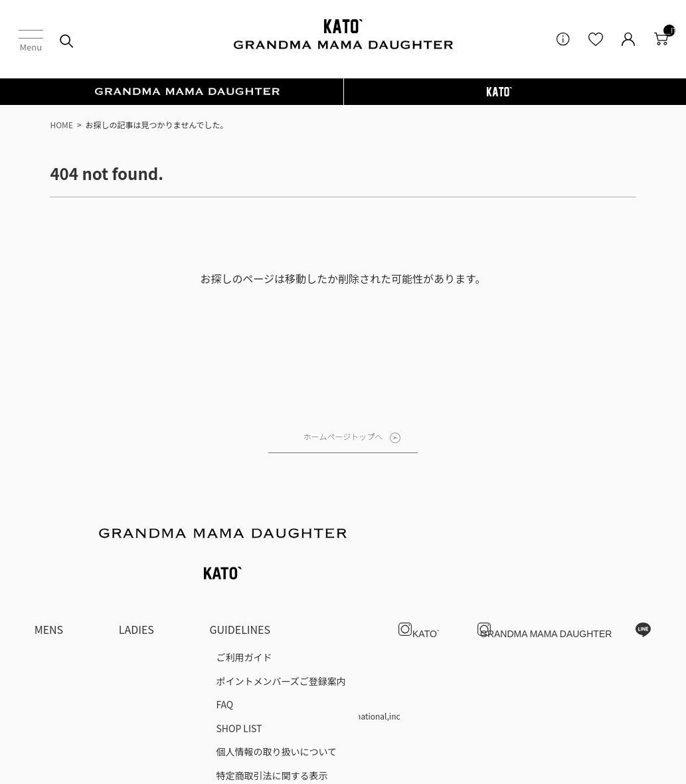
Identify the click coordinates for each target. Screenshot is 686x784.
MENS (49, 589)
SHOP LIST (239, 688)
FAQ (224, 664)
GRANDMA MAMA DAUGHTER (546, 589)
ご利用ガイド (244, 617)
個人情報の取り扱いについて (276, 712)
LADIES (136, 589)
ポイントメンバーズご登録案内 (281, 641)
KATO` (422, 589)
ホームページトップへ (343, 436)
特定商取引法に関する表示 (272, 735)
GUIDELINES (240, 589)
